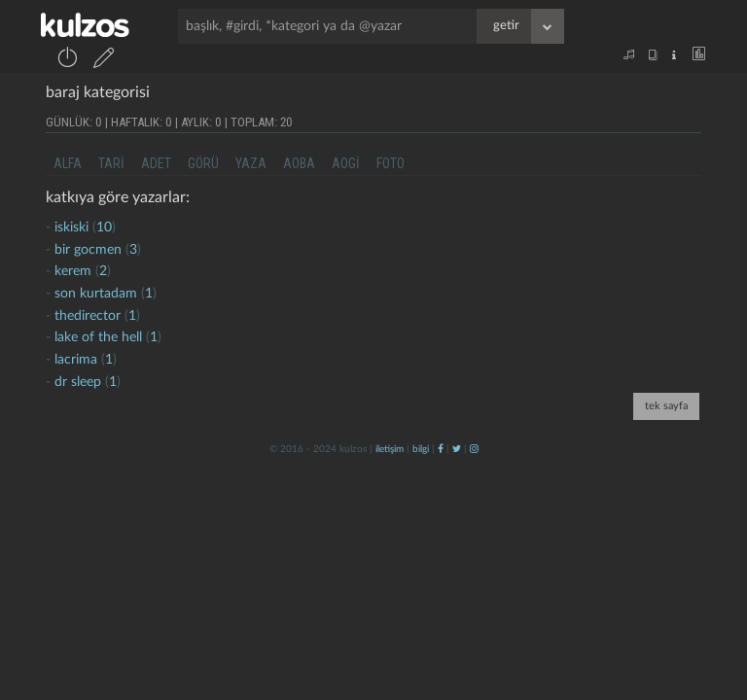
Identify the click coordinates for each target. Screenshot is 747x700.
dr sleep (78, 382)
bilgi (421, 449)
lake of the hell (98, 337)
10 (104, 227)
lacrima (76, 360)
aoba (299, 163)
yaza (251, 163)
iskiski (71, 227)
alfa (68, 163)
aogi (346, 163)
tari (111, 163)
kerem (73, 271)
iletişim (390, 449)
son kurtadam (96, 294)
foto (391, 163)
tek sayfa (666, 406)
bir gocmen (90, 250)
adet (156, 163)
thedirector (88, 316)
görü (203, 163)
